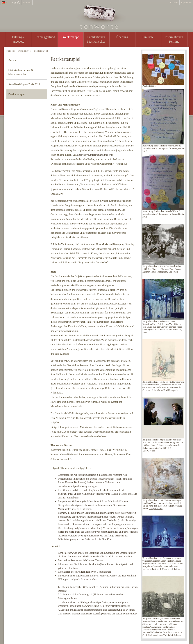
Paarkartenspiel (41, 51)
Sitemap (27, 3)
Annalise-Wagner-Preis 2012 (24, 84)
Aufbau (12, 60)
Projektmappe (70, 37)
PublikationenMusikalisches (96, 39)
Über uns (122, 37)
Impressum (186, 3)
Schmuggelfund (45, 37)
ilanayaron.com (156, 509)
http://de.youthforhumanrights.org (95, 155)
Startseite (11, 51)
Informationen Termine (174, 39)
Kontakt (174, 3)
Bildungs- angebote (18, 39)
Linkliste (148, 37)
